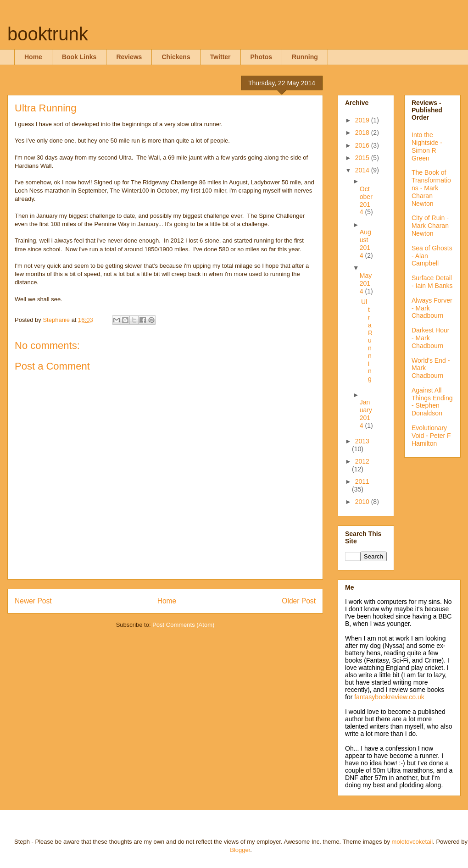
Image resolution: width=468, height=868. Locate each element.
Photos (261, 57)
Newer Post (33, 601)
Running (305, 57)
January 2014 (366, 414)
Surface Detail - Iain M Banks (432, 282)
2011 (362, 481)
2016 (363, 145)
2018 (363, 133)
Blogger (240, 850)
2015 (363, 158)
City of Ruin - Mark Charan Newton (430, 226)
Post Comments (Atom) (183, 625)
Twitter (220, 57)
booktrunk (48, 34)
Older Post (299, 601)
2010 (363, 502)
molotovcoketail (412, 842)
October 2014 (366, 200)
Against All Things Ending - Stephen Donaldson (432, 402)
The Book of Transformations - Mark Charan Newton (431, 188)
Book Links (79, 57)
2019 (363, 120)
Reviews (129, 57)
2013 (362, 441)
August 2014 (365, 243)
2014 (363, 170)
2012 (362, 461)
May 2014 (366, 283)
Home (33, 57)
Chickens (176, 57)
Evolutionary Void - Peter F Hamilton (431, 436)
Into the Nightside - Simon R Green (427, 146)
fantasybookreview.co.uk (389, 697)
